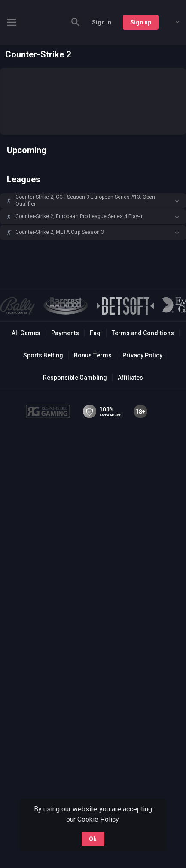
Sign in (102, 22)
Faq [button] (95, 333)
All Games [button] (26, 333)
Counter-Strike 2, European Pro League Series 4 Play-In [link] (80, 216)
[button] (93, 201)
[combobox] (171, 22)
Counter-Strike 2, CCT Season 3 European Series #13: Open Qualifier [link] (85, 200)
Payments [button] (65, 333)
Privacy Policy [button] (142, 355)
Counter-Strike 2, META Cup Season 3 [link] (60, 232)
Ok (93, 839)
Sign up (141, 22)
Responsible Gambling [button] (75, 378)
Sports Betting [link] (43, 355)
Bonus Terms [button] (93, 355)
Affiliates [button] (130, 378)
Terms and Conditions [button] (143, 333)
